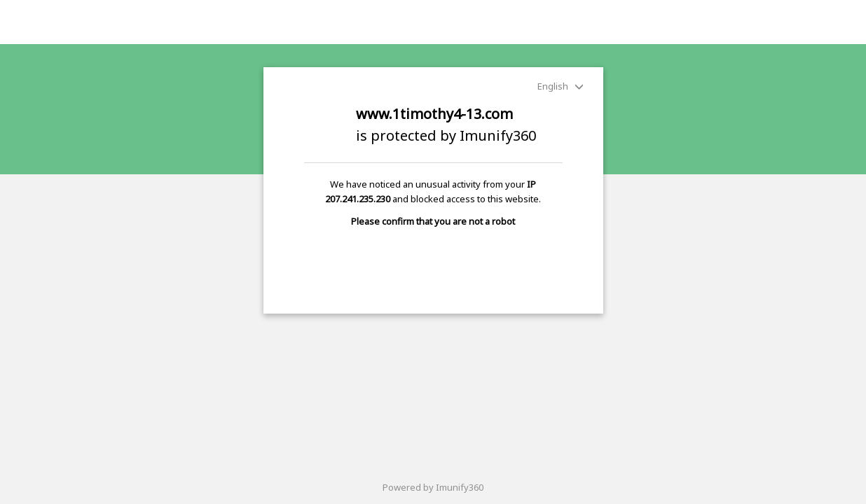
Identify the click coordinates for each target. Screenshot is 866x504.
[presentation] (433, 263)
